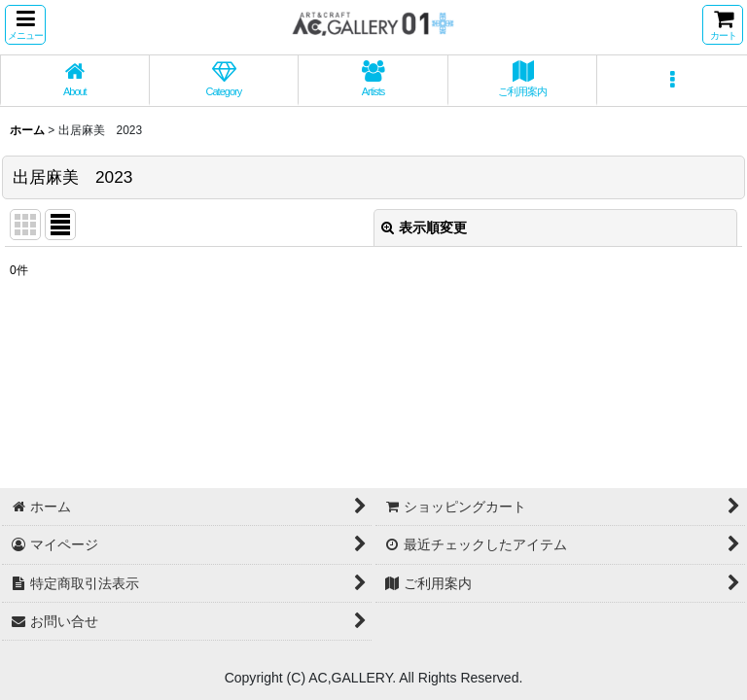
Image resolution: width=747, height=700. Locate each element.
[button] (25, 25)
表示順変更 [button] (424, 227)
